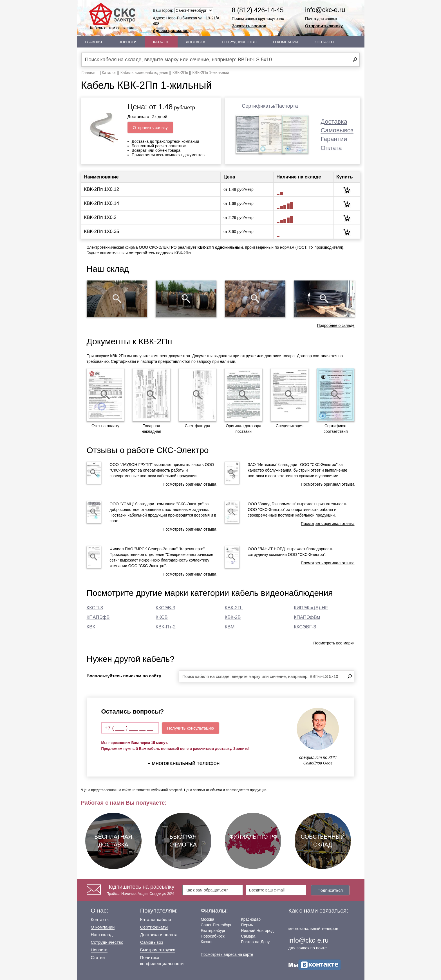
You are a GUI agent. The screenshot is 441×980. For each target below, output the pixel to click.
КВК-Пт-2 (166, 627)
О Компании (285, 42)
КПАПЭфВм (307, 617)
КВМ (230, 627)
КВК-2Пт (234, 608)
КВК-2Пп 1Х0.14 (102, 203)
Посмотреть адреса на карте (227, 954)
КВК (91, 627)
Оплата (331, 148)
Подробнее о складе (336, 325)
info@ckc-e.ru (325, 10)
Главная (94, 42)
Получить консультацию (191, 728)
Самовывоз (337, 130)
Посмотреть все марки (334, 643)
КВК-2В (233, 617)
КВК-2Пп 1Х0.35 (102, 231)
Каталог (161, 42)
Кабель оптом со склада (112, 16)
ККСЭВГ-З (305, 627)
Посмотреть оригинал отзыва (189, 484)
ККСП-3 (95, 608)
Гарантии (334, 139)
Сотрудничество (239, 42)
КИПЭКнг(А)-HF (311, 608)
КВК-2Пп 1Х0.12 (102, 189)
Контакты (324, 42)
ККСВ (162, 617)
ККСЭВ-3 (165, 608)
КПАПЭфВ (98, 617)
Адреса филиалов (171, 31)
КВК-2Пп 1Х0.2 (100, 217)
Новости (127, 42)
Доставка (195, 42)
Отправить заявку (324, 26)
